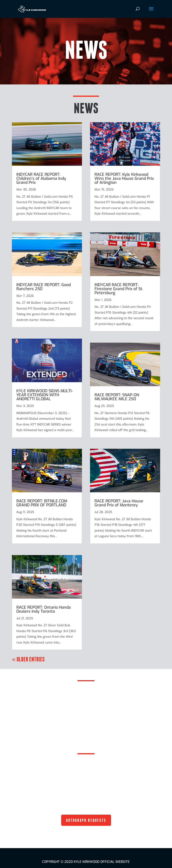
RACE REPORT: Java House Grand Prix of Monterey (119, 503)
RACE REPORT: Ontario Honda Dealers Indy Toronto (44, 609)
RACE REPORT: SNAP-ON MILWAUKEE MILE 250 (117, 397)
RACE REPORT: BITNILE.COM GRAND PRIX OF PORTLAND (42, 503)
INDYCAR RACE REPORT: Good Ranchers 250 (44, 287)
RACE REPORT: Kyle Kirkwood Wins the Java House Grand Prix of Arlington (124, 178)
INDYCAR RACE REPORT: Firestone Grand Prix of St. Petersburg (119, 289)
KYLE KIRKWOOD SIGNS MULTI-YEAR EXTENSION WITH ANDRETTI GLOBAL (45, 395)
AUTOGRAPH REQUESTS (86, 820)
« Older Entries (28, 659)
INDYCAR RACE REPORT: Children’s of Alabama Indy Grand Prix (41, 178)
